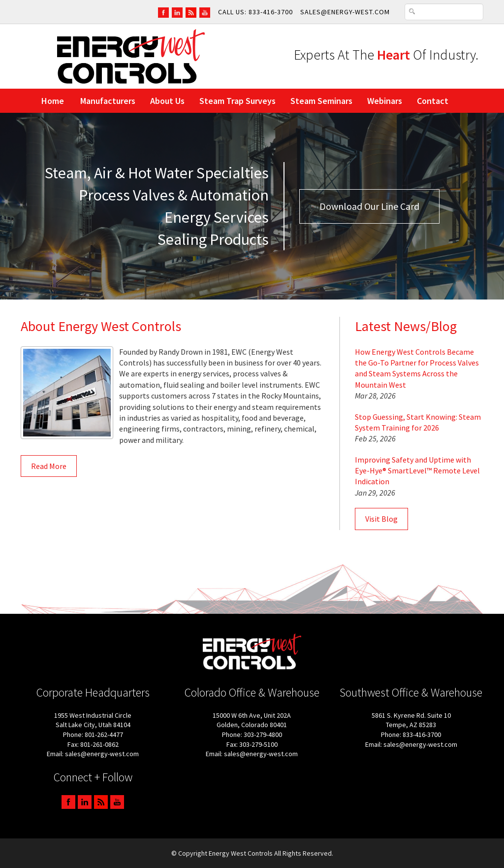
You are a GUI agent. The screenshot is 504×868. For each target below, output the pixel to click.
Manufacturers (108, 101)
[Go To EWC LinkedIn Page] (177, 12)
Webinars (385, 101)
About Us (167, 101)
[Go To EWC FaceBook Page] (163, 12)
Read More (49, 466)
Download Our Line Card (369, 206)
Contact (433, 101)
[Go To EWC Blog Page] (191, 12)
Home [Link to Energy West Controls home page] (53, 101)
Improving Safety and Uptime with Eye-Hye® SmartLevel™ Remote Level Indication (417, 471)
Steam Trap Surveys (237, 101)
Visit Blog (381, 519)
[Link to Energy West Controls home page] (131, 56)
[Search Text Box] (444, 12)
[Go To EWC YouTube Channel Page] (205, 12)
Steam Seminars (321, 101)
